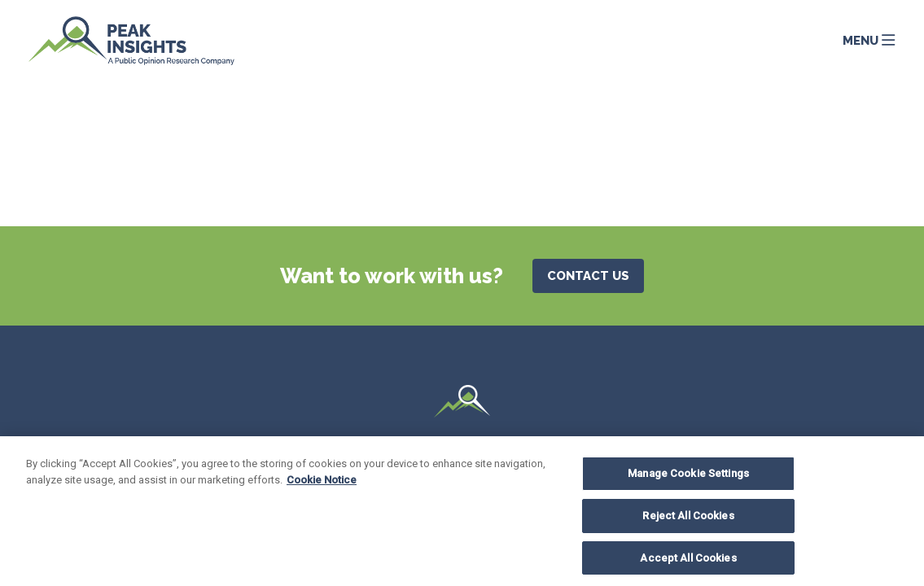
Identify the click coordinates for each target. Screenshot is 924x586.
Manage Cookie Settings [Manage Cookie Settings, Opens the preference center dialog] (688, 478)
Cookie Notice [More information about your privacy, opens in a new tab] (322, 484)
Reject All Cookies (688, 520)
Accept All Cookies (688, 562)
